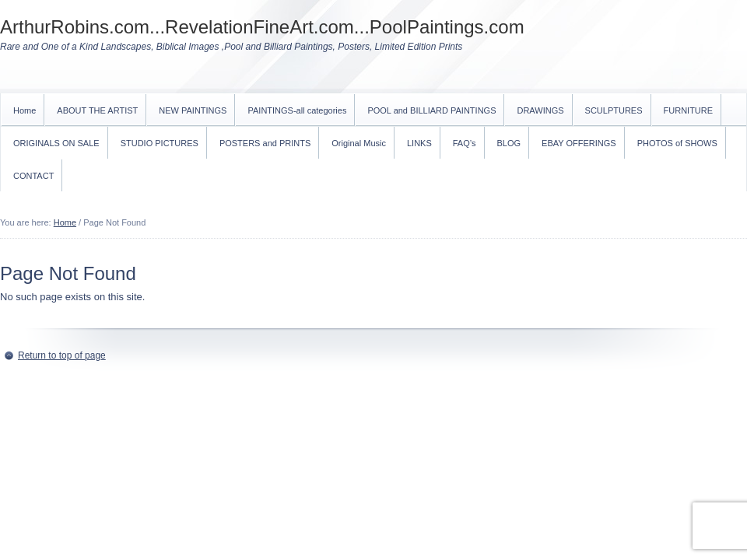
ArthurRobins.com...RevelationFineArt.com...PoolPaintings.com (262, 27)
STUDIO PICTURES (160, 143)
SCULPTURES (614, 110)
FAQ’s (465, 143)
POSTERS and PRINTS (265, 143)
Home (25, 110)
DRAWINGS (540, 110)
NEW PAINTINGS (193, 110)
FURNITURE (689, 110)
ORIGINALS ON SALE (56, 143)
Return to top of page (62, 355)
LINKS (419, 143)
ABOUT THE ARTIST (97, 110)
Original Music (359, 143)
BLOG (509, 143)
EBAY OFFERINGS (579, 143)
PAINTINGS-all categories (297, 110)
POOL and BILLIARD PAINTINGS (431, 110)
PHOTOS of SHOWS (677, 143)
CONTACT (33, 176)
